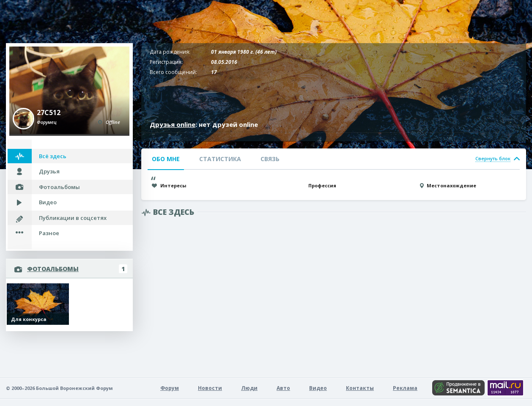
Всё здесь (53, 156)
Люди (249, 388)
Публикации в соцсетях (73, 218)
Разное (49, 233)
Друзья (49, 171)
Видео (48, 202)
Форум (170, 388)
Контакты (360, 388)
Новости (210, 388)
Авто (283, 388)
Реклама (405, 388)
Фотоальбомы (59, 187)
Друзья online (173, 124)
